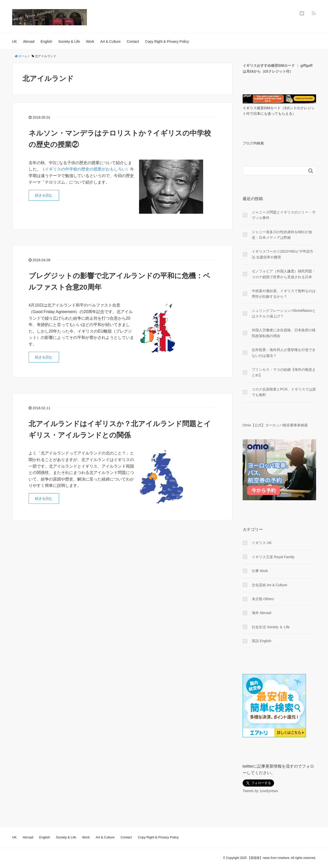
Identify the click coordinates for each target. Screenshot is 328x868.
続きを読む (44, 195)
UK (15, 41)
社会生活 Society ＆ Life (271, 627)
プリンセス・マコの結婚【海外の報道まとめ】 (284, 372)
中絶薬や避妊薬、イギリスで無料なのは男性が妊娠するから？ (284, 294)
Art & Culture (110, 41)
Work (90, 41)
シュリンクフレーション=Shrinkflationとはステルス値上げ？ (284, 313)
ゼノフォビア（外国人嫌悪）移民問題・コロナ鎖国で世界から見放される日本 (284, 274)
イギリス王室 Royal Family (273, 557)
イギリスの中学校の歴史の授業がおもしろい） (87, 169)
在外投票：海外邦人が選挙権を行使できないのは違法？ (284, 353)
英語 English (262, 641)
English (46, 41)
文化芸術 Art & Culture (269, 585)
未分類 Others (263, 599)
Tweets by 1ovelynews (260, 791)
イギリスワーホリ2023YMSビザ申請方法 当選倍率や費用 (283, 254)
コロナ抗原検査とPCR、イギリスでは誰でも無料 (284, 392)
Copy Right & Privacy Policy (167, 41)
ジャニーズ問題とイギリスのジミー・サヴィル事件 (284, 215)
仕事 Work (260, 571)
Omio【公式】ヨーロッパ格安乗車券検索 (275, 425)
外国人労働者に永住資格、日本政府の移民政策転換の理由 (284, 333)
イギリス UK (262, 543)
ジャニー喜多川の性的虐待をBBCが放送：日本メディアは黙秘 (282, 235)
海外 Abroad (262, 613)
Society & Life (69, 41)
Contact (133, 41)
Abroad (29, 41)
